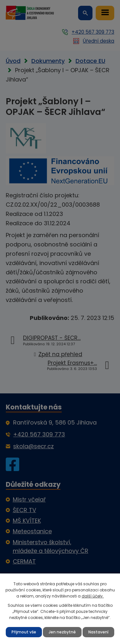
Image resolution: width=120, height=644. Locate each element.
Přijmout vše (24, 632)
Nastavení (98, 632)
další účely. (93, 596)
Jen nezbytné (62, 632)
